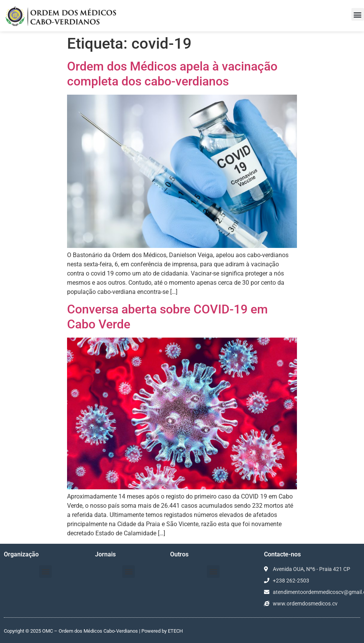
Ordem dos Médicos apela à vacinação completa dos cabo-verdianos (172, 74)
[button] (358, 14)
